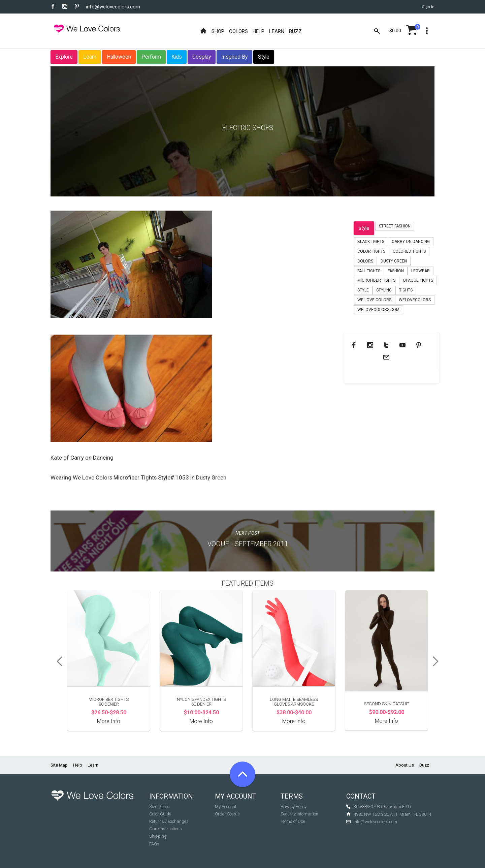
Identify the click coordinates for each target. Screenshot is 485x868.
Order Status (227, 814)
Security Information (299, 814)
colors (365, 261)
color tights (371, 251)
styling (384, 290)
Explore (64, 57)
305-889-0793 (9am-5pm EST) (382, 807)
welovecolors (415, 300)
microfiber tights (376, 280)
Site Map (59, 765)
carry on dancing (411, 242)
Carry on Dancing (92, 458)
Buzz (424, 765)
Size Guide (159, 807)
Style (264, 57)
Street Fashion (395, 226)
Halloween (119, 57)
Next (438, 661)
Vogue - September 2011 (248, 544)
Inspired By (234, 57)
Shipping (158, 836)
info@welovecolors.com (113, 7)
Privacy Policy (294, 807)
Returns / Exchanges (169, 821)
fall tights (369, 271)
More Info (109, 721)
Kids (177, 57)
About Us (405, 765)
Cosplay (202, 57)
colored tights (409, 251)
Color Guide (160, 814)
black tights (371, 242)
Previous (57, 661)
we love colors (374, 300)
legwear (421, 271)
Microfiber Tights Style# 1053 (151, 477)
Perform (151, 57)
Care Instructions (166, 829)
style (364, 228)
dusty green (394, 261)
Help (78, 765)
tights (406, 290)
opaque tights (418, 280)
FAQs (154, 844)
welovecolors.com (378, 310)
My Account (226, 807)
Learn (90, 57)
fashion (396, 271)
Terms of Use (293, 821)
